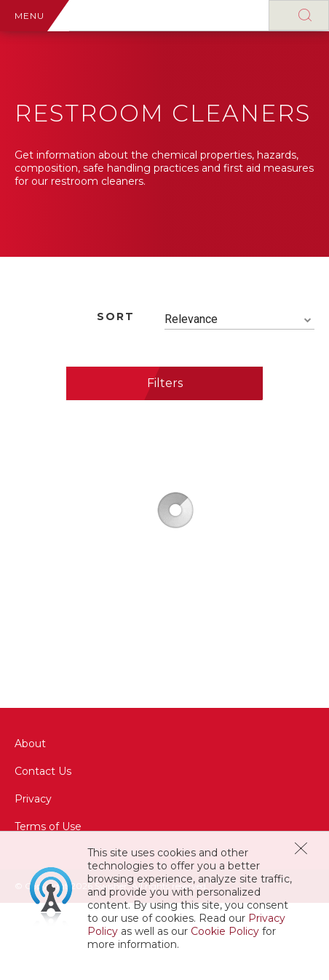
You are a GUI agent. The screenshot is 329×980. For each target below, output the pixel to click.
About (30, 744)
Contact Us (43, 771)
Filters (165, 383)
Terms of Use (48, 826)
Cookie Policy (225, 931)
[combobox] (239, 320)
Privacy (33, 799)
